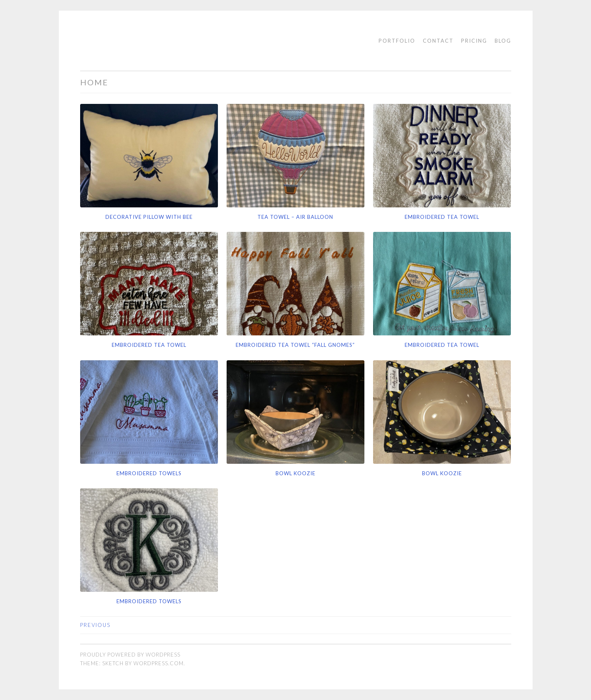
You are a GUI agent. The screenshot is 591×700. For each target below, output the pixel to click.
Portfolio (397, 41)
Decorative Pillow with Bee (149, 217)
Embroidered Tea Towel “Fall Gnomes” (295, 345)
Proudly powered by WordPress (130, 655)
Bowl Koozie (295, 473)
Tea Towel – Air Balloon (295, 217)
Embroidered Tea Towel (442, 217)
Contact (438, 41)
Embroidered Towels (149, 473)
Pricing (474, 41)
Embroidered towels (149, 601)
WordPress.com (159, 663)
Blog (503, 41)
